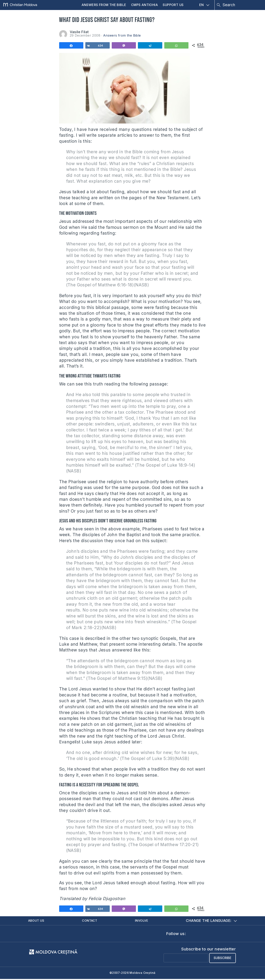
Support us (173, 5)
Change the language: (212, 921)
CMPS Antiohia (144, 5)
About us (37, 921)
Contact (91, 921)
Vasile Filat (79, 32)
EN (204, 5)
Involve (143, 921)
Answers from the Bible (104, 5)
